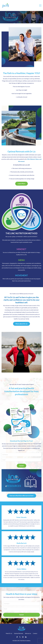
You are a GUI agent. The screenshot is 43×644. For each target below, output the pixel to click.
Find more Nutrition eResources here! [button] (22, 496)
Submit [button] (22, 466)
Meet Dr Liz (9, 633)
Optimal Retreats (19, 633)
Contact (35, 633)
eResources (28, 633)
